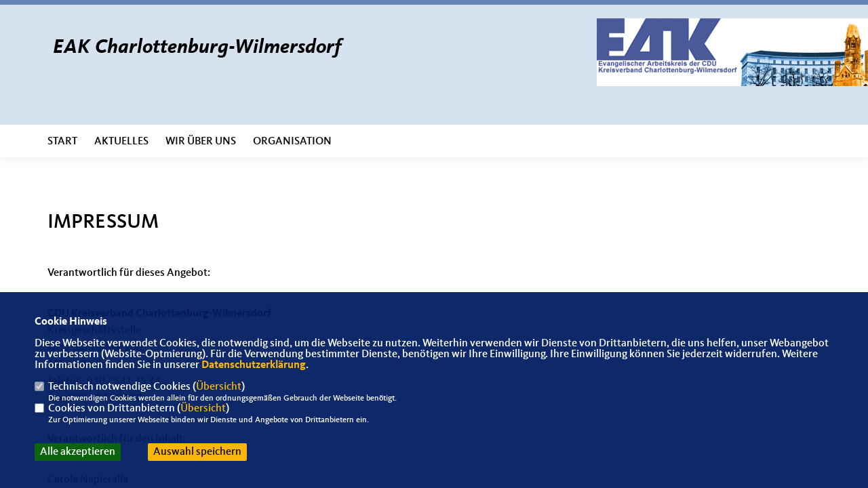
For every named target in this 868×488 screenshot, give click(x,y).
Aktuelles (121, 142)
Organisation (292, 142)
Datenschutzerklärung (254, 365)
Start (62, 142)
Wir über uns (201, 142)
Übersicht (219, 387)
